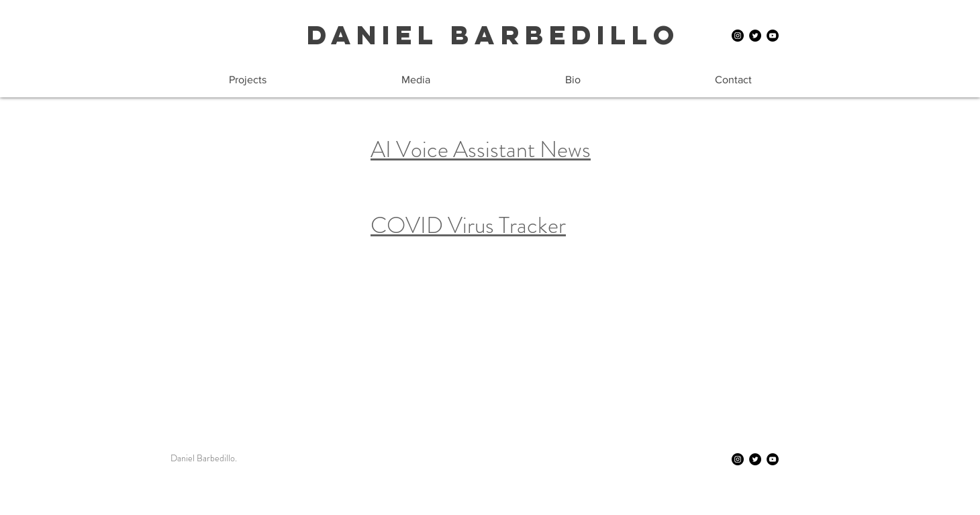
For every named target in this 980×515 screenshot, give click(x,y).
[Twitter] (755, 36)
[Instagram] (738, 36)
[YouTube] (773, 36)
